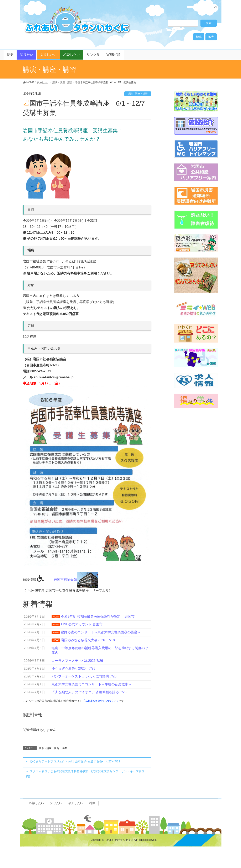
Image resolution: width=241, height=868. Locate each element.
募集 (65, 748)
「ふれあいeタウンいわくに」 (101, 701)
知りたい (56, 803)
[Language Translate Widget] (202, 7)
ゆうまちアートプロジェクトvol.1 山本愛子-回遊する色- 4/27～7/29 (75, 761)
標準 (199, 37)
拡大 (211, 37)
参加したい (76, 803)
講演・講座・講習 (138, 94)
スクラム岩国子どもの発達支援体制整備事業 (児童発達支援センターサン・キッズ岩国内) (85, 774)
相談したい (37, 803)
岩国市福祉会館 (76, 580)
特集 (92, 803)
